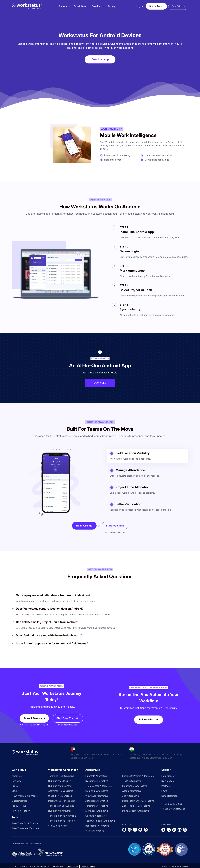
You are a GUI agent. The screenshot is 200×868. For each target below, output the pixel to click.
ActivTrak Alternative (97, 801)
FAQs (164, 791)
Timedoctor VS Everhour (62, 806)
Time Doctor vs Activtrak (62, 816)
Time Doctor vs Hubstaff (62, 821)
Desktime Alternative (97, 781)
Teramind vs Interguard (61, 776)
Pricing (111, 6)
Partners (166, 786)
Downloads (168, 781)
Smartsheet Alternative (135, 786)
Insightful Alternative (97, 791)
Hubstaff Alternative (96, 776)
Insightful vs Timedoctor (62, 801)
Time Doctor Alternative (99, 786)
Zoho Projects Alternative (136, 806)
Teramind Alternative (97, 806)
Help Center (168, 776)
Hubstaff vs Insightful (60, 786)
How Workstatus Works (25, 796)
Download (100, 383)
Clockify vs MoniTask (60, 796)
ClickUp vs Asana (58, 826)
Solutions (97, 6)
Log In (140, 6)
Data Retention (169, 796)
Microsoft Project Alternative (138, 776)
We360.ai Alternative (97, 796)
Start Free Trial (115, 526)
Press (15, 786)
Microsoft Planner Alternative (138, 801)
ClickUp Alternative (96, 816)
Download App (100, 59)
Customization (20, 801)
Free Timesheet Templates (26, 829)
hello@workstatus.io (174, 809)
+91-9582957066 (173, 804)
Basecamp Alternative (97, 826)
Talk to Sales (146, 720)
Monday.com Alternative (136, 811)
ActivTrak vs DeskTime (61, 791)
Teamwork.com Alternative (100, 821)
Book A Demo (84, 526)
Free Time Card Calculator (26, 824)
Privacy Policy (72, 867)
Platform (63, 6)
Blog (14, 791)
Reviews (16, 781)
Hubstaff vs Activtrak (60, 811)
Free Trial (177, 6)
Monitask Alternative (97, 811)
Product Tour (19, 806)
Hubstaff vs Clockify (59, 781)
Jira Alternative (131, 796)
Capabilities (80, 6)
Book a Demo (156, 6)
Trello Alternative (132, 781)
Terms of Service (88, 867)
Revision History (21, 811)
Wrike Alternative (95, 831)
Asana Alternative (132, 791)
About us (17, 776)
